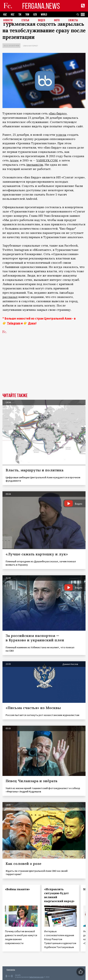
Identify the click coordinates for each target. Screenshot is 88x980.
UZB (35, 15)
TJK (20, 15)
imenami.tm (35, 165)
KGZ (13, 15)
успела (61, 135)
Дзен (32, 323)
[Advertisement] (44, 368)
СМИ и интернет (30, 46)
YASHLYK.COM (47, 160)
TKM (27, 15)
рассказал (10, 297)
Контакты (11, 970)
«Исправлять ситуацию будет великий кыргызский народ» (59, 895)
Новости (8, 21)
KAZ (5, 15)
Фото (57, 21)
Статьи (25, 21)
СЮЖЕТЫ (73, 21)
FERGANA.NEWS (41, 6)
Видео (42, 21)
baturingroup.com (36, 977)
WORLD (44, 15)
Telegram (14, 323)
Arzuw (14, 160)
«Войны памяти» (17, 889)
